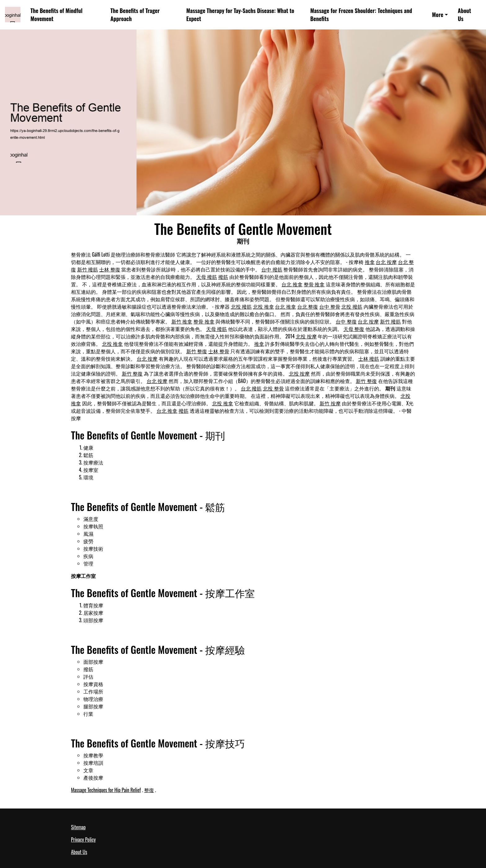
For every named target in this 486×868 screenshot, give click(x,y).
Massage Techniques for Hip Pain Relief (106, 790)
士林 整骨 (219, 351)
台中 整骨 (330, 306)
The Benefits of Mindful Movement (56, 15)
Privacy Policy (83, 839)
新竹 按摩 (330, 403)
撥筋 (223, 277)
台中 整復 (346, 321)
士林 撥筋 (369, 359)
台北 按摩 (386, 262)
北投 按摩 (306, 336)
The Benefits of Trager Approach (135, 15)
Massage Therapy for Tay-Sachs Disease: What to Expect (240, 15)
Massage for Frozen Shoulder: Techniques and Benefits (361, 15)
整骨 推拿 (314, 284)
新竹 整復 (197, 351)
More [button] (438, 15)
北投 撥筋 (241, 306)
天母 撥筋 (207, 277)
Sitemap (78, 827)
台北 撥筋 (251, 388)
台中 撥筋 (272, 269)
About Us (464, 15)
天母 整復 (354, 329)
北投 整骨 (273, 388)
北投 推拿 (263, 306)
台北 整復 (308, 306)
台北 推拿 (292, 284)
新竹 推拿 (182, 321)
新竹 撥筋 (88, 269)
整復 (149, 790)
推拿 (370, 262)
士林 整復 (110, 269)
